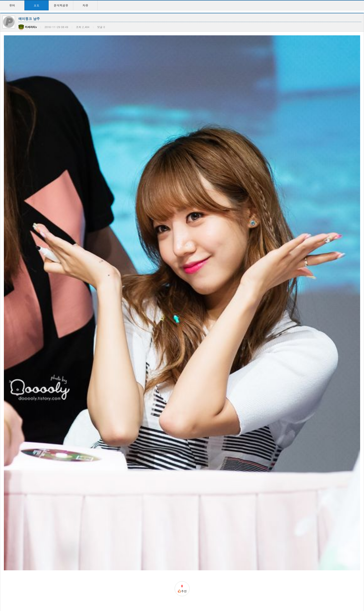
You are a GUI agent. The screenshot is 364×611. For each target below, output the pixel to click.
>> (229, 592)
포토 (37, 5)
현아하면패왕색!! (166, 476)
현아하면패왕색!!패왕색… (172, 527)
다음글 (20, 372)
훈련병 (28, 306)
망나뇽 (310, 426)
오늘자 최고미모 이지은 (70, 527)
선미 (57, 476)
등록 (347, 322)
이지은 (209, 476)
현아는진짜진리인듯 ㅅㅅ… (273, 426)
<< (136, 592)
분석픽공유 (61, 5)
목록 (359, 372)
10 (213, 592)
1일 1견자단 (313, 476)
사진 (7, 476)
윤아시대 (10, 426)
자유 (85, 5)
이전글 (6, 372)
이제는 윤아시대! (167, 426)
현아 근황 (111, 426)
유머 (12, 5)
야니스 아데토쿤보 (117, 527)
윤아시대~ (212, 426)
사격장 (109, 476)
